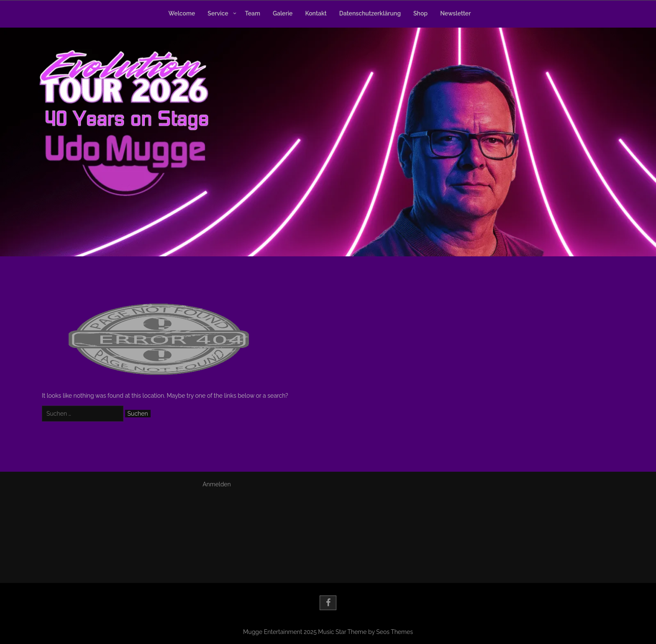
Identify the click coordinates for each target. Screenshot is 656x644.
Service (218, 13)
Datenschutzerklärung (370, 13)
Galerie (283, 13)
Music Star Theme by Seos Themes (365, 632)
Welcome (182, 13)
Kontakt (316, 13)
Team (253, 13)
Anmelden (217, 484)
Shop (420, 13)
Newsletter (455, 13)
